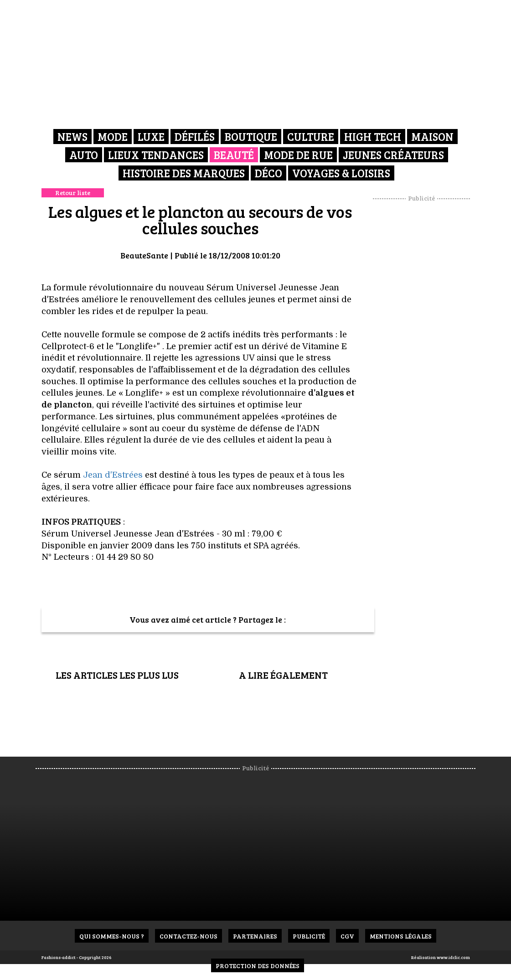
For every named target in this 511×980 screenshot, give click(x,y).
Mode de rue (298, 155)
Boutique (251, 137)
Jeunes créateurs (393, 155)
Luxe (151, 137)
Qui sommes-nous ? (112, 936)
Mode (113, 137)
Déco (268, 173)
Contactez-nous (188, 936)
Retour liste (73, 193)
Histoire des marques (184, 173)
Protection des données (258, 966)
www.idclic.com (453, 957)
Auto (84, 155)
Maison (432, 137)
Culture (311, 137)
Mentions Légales (401, 936)
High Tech (373, 137)
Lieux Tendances (156, 155)
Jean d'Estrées (114, 475)
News (72, 137)
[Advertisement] (433, 340)
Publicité (309, 936)
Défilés (195, 137)
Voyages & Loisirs (341, 173)
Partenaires (255, 936)
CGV (347, 936)
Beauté (234, 155)
